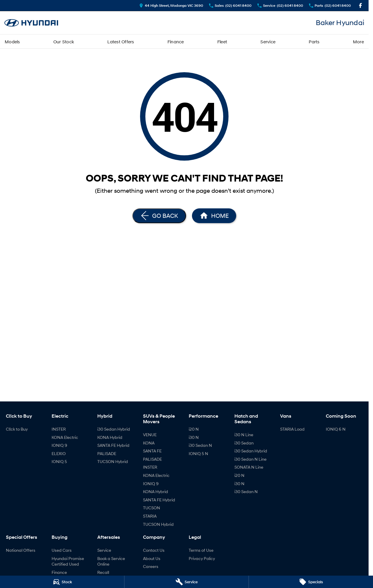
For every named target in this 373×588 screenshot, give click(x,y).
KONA (149, 443)
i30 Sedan (244, 443)
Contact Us (154, 550)
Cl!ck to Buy (17, 429)
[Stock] (62, 582)
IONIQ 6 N (336, 429)
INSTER (59, 429)
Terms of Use (201, 550)
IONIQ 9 (59, 445)
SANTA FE (152, 451)
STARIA (150, 516)
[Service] (186, 582)
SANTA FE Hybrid (113, 445)
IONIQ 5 (59, 461)
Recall (103, 572)
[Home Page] (31, 23)
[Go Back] (159, 216)
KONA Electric (65, 437)
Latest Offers (121, 42)
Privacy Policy (202, 558)
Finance (176, 42)
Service (268, 42)
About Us (152, 558)
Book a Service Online (111, 561)
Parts (314, 42)
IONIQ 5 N (198, 453)
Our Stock (64, 42)
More (358, 42)
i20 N (194, 429)
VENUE (150, 435)
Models (12, 42)
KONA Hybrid (110, 437)
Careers (151, 566)
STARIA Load (292, 429)
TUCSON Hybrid (113, 461)
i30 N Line (244, 435)
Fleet (222, 42)
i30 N (194, 437)
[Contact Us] (171, 5)
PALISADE (107, 453)
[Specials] (311, 582)
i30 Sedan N (200, 445)
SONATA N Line (249, 467)
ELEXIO (59, 453)
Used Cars (62, 550)
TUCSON (152, 508)
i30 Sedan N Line (250, 459)
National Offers (21, 550)
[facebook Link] (360, 5)
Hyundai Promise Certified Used (68, 561)
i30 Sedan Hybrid (114, 429)
